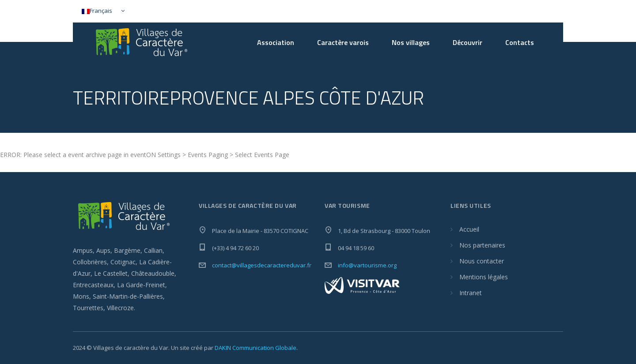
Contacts (520, 42)
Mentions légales (484, 277)
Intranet (471, 293)
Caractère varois (343, 42)
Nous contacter (482, 261)
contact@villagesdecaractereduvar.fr (262, 265)
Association (276, 42)
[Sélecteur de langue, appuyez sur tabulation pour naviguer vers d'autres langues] (101, 11)
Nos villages (411, 42)
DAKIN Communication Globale (256, 348)
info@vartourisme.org (367, 265)
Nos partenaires (482, 245)
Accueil (469, 229)
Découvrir (468, 42)
